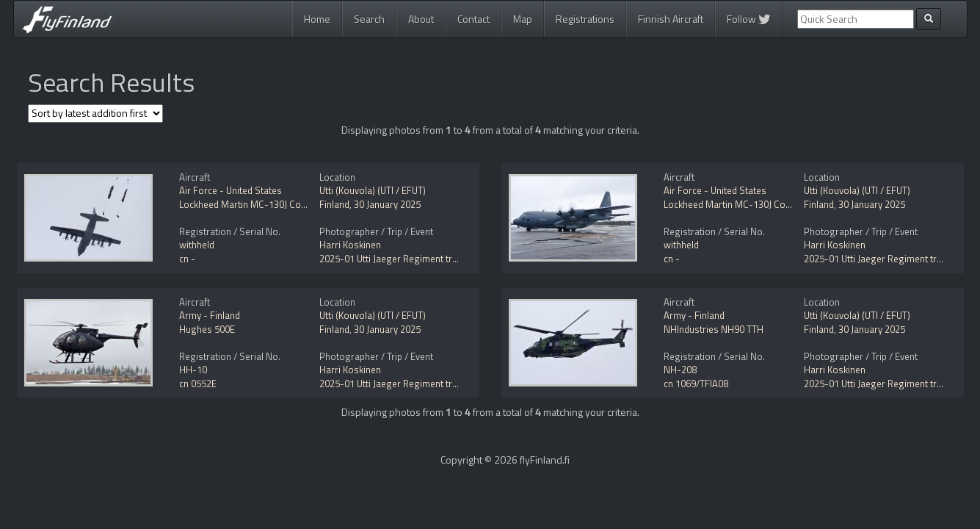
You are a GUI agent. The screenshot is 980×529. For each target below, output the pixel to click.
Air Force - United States (231, 190)
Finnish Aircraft (671, 19)
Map (523, 19)
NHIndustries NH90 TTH (714, 329)
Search (369, 19)
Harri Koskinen (350, 245)
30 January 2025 (387, 204)
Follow (749, 19)
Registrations (585, 19)
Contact (473, 19)
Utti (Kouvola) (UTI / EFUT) (373, 190)
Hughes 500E (207, 329)
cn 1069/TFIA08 (696, 384)
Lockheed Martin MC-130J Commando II (262, 204)
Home (317, 19)
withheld (197, 245)
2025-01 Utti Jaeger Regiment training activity (414, 259)
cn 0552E (198, 384)
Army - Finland (210, 315)
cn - (187, 259)
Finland (334, 204)
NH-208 (680, 370)
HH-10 (193, 370)
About (421, 19)
